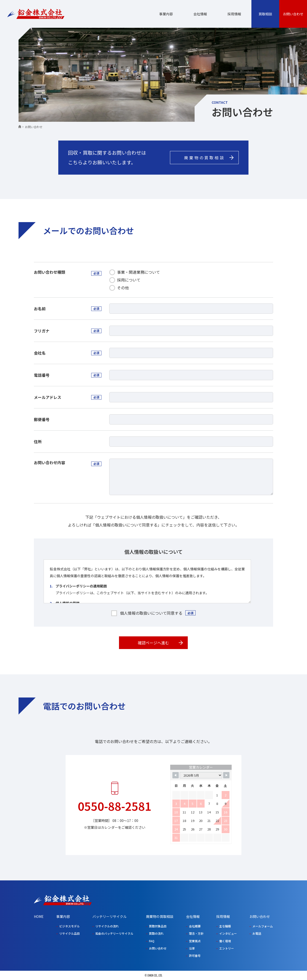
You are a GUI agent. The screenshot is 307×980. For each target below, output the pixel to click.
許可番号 (195, 956)
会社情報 (200, 14)
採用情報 (234, 14)
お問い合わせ (293, 14)
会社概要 (195, 926)
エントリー (227, 948)
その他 (119, 288)
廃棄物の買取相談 (160, 916)
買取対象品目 (158, 926)
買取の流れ (156, 933)
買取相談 (265, 14)
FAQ (152, 941)
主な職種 (225, 926)
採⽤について (125, 280)
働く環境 (225, 941)
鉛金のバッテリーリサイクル (114, 933)
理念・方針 (196, 933)
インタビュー (228, 933)
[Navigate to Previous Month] (176, 775)
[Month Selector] (201, 775)
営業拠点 (195, 941)
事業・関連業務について (135, 272)
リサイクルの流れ (107, 926)
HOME (39, 916)
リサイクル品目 (69, 933)
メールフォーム (263, 926)
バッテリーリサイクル (109, 916)
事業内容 (166, 14)
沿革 (192, 948)
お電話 (257, 933)
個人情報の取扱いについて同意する (151, 613)
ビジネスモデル (69, 926)
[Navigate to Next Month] (226, 775)
